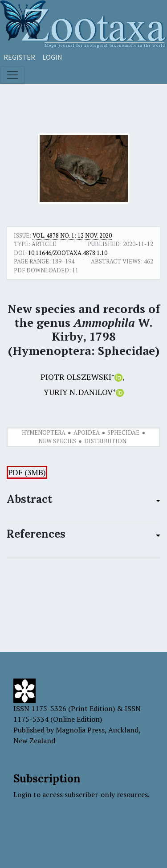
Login (52, 57)
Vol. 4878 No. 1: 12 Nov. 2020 (72, 235)
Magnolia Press (80, 730)
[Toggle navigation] (12, 75)
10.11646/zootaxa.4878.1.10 (68, 253)
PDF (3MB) (27, 472)
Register (19, 57)
